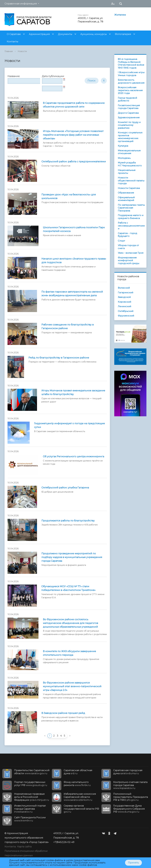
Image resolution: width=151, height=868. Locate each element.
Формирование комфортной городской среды (129, 260)
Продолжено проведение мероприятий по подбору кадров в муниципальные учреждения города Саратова (72, 557)
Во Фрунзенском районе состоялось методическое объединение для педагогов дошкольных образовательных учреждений (70, 623)
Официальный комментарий (126, 199)
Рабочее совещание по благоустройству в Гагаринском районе (68, 326)
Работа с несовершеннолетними (131, 226)
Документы (65, 34)
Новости (22, 51)
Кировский (124, 302)
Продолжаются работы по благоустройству (68, 521)
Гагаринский (125, 293)
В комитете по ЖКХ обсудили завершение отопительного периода (69, 653)
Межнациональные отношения (129, 152)
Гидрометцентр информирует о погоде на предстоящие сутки (69, 425)
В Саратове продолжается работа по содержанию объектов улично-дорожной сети (74, 105)
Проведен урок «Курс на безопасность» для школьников (69, 196)
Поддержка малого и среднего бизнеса (131, 217)
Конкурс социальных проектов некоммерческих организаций (130, 137)
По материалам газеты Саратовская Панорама (131, 208)
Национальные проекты (127, 172)
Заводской (124, 297)
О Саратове (14, 34)
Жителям (120, 15)
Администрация (39, 34)
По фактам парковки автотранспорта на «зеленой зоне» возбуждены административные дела (72, 294)
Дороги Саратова (128, 113)
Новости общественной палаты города (131, 181)
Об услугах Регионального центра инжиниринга (74, 456)
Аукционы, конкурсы (94, 34)
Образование (126, 193)
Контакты (13, 42)
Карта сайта (24, 847)
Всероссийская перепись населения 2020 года (130, 90)
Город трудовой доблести (127, 99)
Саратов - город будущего (127, 235)
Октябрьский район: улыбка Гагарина (65, 488)
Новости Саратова (129, 188)
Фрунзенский (126, 316)
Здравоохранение (129, 117)
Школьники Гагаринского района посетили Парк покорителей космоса (74, 229)
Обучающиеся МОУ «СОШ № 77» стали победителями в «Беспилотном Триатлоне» (68, 588)
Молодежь (124, 158)
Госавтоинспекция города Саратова (129, 107)
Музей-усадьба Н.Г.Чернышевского (130, 164)
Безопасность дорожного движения (131, 81)
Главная (9, 51)
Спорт (121, 241)
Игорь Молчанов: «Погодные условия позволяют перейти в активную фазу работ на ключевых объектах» (73, 135)
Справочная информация (21, 4)
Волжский (124, 288)
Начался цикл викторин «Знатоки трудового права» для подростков (74, 261)
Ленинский (124, 306)
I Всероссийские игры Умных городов (131, 74)
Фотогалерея (123, 34)
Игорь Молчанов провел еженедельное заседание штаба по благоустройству (73, 392)
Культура (123, 146)
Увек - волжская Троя (131, 253)
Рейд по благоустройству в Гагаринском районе (59, 358)
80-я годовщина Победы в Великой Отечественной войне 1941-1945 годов (131, 63)
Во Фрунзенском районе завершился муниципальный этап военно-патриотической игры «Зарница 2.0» (72, 686)
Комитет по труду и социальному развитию (129, 125)
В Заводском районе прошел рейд (63, 713)
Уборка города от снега (128, 247)
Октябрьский (126, 311)
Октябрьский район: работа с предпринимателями (74, 162)
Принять (133, 863)
